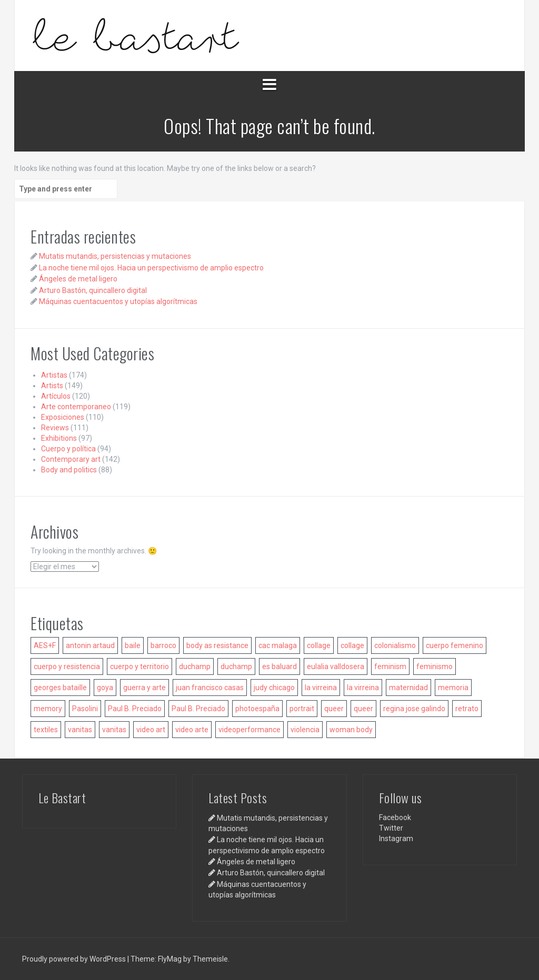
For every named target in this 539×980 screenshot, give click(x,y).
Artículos (56, 396)
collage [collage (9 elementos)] (319, 645)
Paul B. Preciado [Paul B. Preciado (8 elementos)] (135, 709)
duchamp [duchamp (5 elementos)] (236, 666)
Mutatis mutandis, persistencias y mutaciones (115, 256)
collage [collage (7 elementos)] (352, 645)
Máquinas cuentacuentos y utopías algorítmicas (118, 301)
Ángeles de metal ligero (78, 279)
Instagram (396, 838)
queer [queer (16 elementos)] (334, 709)
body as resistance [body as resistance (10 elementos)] (217, 645)
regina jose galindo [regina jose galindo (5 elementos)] (414, 709)
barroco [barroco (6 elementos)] (163, 645)
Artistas (54, 375)
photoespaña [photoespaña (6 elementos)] (257, 709)
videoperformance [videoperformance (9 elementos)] (249, 730)
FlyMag (170, 959)
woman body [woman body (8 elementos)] (351, 730)
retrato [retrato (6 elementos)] (467, 709)
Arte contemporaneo (76, 407)
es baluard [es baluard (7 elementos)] (280, 666)
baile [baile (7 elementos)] (133, 645)
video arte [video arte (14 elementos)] (192, 730)
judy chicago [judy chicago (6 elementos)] (274, 688)
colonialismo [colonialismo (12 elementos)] (395, 645)
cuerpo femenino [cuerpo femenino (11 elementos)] (455, 645)
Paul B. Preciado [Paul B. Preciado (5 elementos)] (198, 709)
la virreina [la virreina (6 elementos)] (321, 688)
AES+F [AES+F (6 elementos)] (45, 645)
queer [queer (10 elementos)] (363, 709)
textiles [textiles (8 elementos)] (46, 730)
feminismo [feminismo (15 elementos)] (435, 666)
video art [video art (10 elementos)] (151, 730)
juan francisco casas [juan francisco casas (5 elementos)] (210, 688)
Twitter (391, 828)
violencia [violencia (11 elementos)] (305, 730)
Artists (52, 386)
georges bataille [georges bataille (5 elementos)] (60, 688)
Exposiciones (63, 417)
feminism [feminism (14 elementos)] (390, 666)
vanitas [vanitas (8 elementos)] (114, 730)
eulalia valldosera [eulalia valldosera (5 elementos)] (336, 666)
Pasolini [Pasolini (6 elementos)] (85, 709)
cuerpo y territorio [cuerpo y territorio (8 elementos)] (139, 666)
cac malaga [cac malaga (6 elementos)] (278, 645)
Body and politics (69, 470)
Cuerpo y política (68, 449)
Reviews (55, 428)
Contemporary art (71, 459)
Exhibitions (59, 438)
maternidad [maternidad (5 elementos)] (408, 688)
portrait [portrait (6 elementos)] (302, 709)
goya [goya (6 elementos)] (105, 688)
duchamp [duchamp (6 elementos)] (195, 666)
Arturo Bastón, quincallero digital (93, 290)
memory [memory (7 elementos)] (48, 709)
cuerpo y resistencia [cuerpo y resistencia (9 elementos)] (67, 666)
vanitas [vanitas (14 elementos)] (80, 730)
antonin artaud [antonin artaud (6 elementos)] (90, 645)
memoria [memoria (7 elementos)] (453, 688)
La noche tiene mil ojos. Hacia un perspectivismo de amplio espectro (151, 268)
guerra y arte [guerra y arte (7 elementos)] (144, 688)
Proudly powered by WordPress (75, 959)
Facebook (395, 817)
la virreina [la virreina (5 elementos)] (363, 688)
